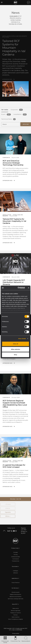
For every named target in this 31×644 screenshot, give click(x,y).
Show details (22, 339)
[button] (15, 499)
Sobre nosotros (16, 617)
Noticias (15, 615)
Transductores (15, 561)
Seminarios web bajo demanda (16, 599)
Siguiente (8, 512)
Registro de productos (15, 594)
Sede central (16, 608)
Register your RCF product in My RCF (24, 531)
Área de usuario (16, 592)
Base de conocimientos (15, 597)
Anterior (8, 508)
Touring (16, 555)
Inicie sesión (14, 16)
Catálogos (15, 571)
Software (16, 573)
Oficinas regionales (15, 611)
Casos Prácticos (16, 583)
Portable (16, 552)
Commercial (15, 559)
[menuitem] (16, 633)
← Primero (8, 504)
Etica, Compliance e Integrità (16, 619)
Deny (15, 355)
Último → (8, 516)
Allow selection (15, 349)
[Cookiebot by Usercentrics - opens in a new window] (18, 288)
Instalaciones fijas (15, 557)
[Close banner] (29, 288)
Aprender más (7, 79)
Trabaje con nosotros (15, 613)
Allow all (15, 344)
